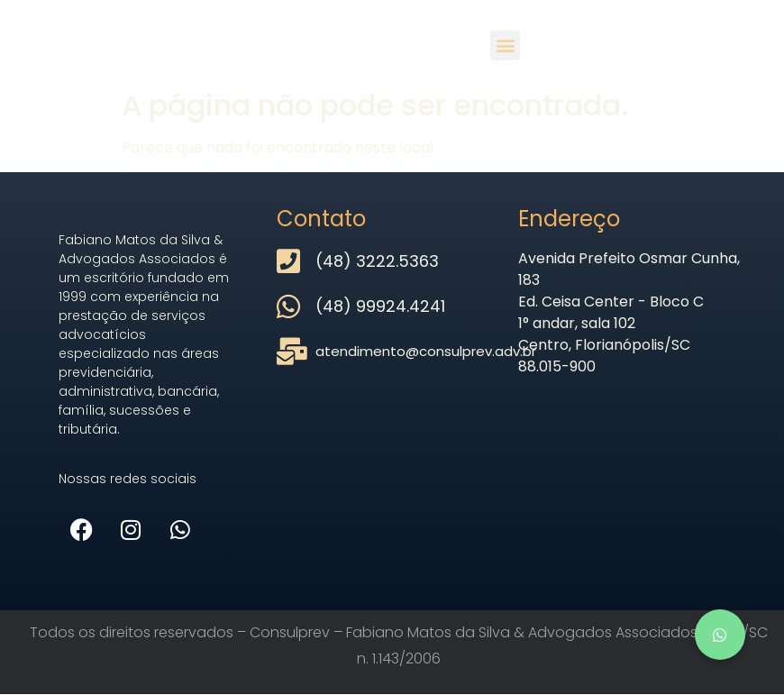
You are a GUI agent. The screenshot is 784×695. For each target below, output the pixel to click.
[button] (505, 46)
